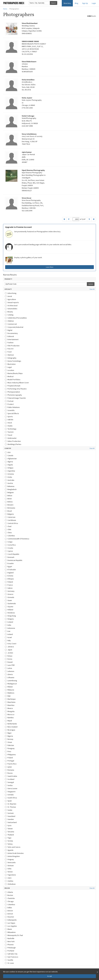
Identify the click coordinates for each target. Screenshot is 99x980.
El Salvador (10, 570)
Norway (9, 739)
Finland (9, 582)
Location (9, 370)
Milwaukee (10, 932)
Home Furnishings (13, 361)
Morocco (10, 714)
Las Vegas (10, 923)
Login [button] (94, 3)
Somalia (9, 795)
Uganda (9, 850)
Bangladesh (11, 489)
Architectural (11, 306)
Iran (8, 631)
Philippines (10, 755)
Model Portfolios (13, 380)
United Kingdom (12, 856)
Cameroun (10, 517)
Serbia (9, 785)
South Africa (11, 798)
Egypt (8, 566)
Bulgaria (9, 514)
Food (8, 352)
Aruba (8, 477)
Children (9, 321)
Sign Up (85, 3)
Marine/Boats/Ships (14, 373)
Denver (9, 911)
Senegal (9, 782)
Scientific (10, 410)
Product (9, 404)
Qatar (8, 767)
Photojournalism (12, 392)
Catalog (9, 315)
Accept (50, 976)
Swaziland (10, 816)
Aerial (8, 296)
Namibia (9, 718)
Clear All (92, 289)
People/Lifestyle (13, 386)
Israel (8, 637)
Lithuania (10, 677)
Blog (77, 3)
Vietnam (9, 866)
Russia (9, 773)
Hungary (9, 619)
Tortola (9, 841)
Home (5, 9)
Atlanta (9, 892)
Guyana (9, 607)
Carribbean (10, 520)
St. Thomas (10, 807)
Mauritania (10, 702)
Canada (9, 455)
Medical (9, 376)
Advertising (11, 293)
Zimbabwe (10, 884)
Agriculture (10, 299)
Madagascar (11, 684)
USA (8, 452)
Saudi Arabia (11, 776)
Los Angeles (11, 926)
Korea (9, 659)
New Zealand (11, 727)
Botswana (10, 508)
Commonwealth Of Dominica (17, 539)
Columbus (10, 904)
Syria (8, 825)
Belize (9, 496)
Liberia (9, 674)
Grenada (9, 597)
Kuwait (9, 662)
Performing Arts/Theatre (16, 389)
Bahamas (10, 486)
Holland (9, 610)
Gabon (9, 588)
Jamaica (9, 647)
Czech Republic (12, 554)
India (8, 625)
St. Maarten (11, 804)
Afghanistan (11, 459)
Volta (8, 869)
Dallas (8, 908)
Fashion (9, 343)
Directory (67, 3)
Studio (9, 426)
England (9, 573)
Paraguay (10, 748)
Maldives (10, 693)
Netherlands (11, 724)
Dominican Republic (14, 560)
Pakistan (9, 745)
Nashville (10, 938)
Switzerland (11, 822)
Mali (8, 696)
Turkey (9, 844)
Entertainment (12, 339)
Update (91, 284)
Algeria (9, 462)
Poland (9, 758)
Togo (8, 838)
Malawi (9, 687)
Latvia (8, 668)
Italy (8, 640)
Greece (9, 594)
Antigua (9, 468)
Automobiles (11, 309)
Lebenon (10, 671)
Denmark (10, 557)
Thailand (9, 835)
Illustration (10, 364)
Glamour (9, 355)
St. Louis (9, 963)
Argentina (10, 471)
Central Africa (11, 523)
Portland (9, 951)
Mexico (9, 708)
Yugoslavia (10, 875)
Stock (8, 423)
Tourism (9, 432)
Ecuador (9, 563)
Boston (9, 895)
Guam (8, 600)
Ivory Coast (11, 644)
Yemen (9, 872)
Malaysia (9, 690)
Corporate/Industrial (14, 327)
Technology (11, 429)
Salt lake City (11, 954)
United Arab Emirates (14, 853)
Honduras (10, 613)
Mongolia (10, 711)
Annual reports (12, 302)
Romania (9, 770)
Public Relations (12, 407)
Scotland (10, 779)
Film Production (12, 346)
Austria (9, 483)
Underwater (11, 438)
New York (10, 941)
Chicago (9, 901)
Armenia (9, 474)
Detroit (9, 914)
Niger (8, 733)
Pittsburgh (10, 948)
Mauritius (10, 705)
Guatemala (10, 603)
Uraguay (9, 859)
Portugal (9, 761)
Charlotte (10, 898)
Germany (10, 591)
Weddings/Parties (13, 444)
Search (53, 3)
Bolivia (9, 502)
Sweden (9, 819)
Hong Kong (10, 616)
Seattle (9, 960)
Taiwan (9, 829)
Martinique (10, 699)
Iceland (9, 622)
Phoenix (9, 945)
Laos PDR (10, 665)
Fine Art (9, 349)
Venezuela (10, 862)
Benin (8, 499)
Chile (8, 529)
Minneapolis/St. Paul (14, 935)
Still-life (9, 420)
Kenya (9, 656)
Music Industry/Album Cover (17, 383)
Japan (9, 650)
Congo (9, 542)
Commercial (11, 324)
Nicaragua (10, 730)
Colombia (10, 536)
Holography (11, 358)
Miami (8, 929)
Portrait (9, 401)
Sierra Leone (11, 788)
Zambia (9, 881)
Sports (9, 417)
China (8, 533)
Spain (8, 801)
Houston (9, 917)
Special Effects (12, 413)
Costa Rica (10, 545)
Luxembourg (11, 681)
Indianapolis (11, 920)
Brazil (8, 511)
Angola (9, 465)
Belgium (9, 492)
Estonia (9, 576)
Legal (8, 367)
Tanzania (9, 832)
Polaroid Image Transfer (15, 398)
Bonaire (9, 505)
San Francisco (12, 957)
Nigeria (9, 736)
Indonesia (10, 628)
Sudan (9, 810)
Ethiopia (9, 579)
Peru (8, 751)
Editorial (9, 336)
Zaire (8, 878)
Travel (9, 435)
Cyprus (9, 551)
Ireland (9, 634)
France (9, 585)
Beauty (9, 312)
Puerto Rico (11, 764)
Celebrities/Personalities (16, 318)
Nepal (8, 721)
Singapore (10, 792)
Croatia (9, 548)
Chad (8, 526)
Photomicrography (13, 395)
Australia (10, 480)
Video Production (13, 441)
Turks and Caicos (13, 847)
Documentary (11, 333)
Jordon (9, 653)
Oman (8, 742)
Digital (9, 330)
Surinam (9, 813)
